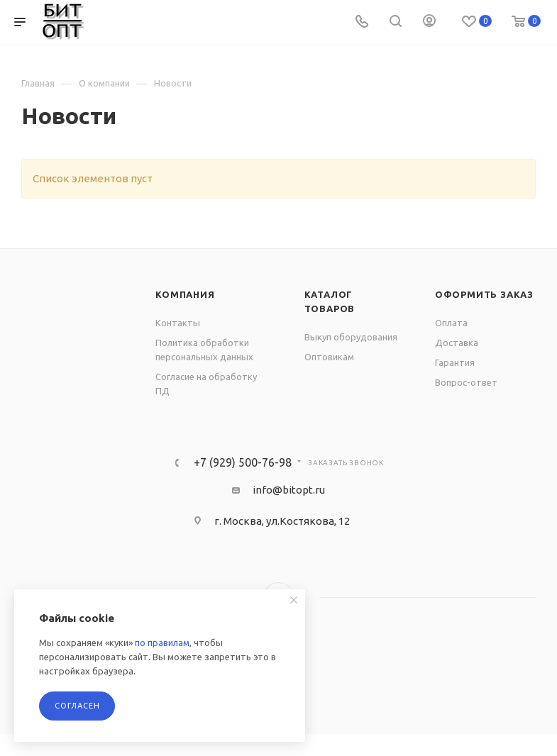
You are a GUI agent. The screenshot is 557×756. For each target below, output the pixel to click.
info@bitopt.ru (289, 490)
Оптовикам (329, 357)
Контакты (178, 323)
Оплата (451, 323)
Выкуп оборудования (351, 337)
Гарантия (455, 362)
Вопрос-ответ (466, 382)
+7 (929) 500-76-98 (243, 462)
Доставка (457, 343)
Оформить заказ (484, 294)
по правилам (162, 643)
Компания (185, 294)
